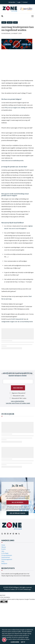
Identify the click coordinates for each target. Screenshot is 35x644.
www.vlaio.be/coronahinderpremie (12, 160)
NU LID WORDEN (17, 502)
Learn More (15, 642)
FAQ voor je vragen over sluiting (15, 108)
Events (4, 549)
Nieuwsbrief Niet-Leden (19, 398)
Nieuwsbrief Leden (19, 396)
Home (4, 22)
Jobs (3, 551)
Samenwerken (6, 557)
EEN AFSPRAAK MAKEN (17, 513)
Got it (23, 642)
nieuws (10, 22)
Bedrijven (4, 563)
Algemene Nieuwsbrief (19, 393)
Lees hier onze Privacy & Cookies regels (18, 403)
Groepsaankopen (7, 555)
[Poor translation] (5, 602)
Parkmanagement (7, 559)
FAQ (3, 561)
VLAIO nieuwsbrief (17, 319)
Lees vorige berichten (17, 401)
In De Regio (5, 553)
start (15, 22)
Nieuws (4, 547)
